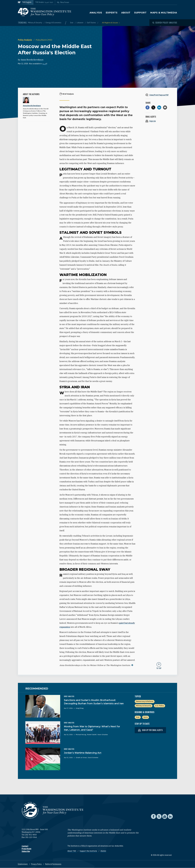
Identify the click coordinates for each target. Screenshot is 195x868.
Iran (72, 23)
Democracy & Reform (145, 701)
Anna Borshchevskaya (32, 60)
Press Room (26, 849)
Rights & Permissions (53, 864)
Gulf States (92, 23)
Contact (25, 846)
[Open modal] (165, 23)
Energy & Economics (53, 23)
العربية (45, 64)
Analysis (96, 13)
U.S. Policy (159, 706)
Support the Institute (88, 851)
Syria (146, 717)
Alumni (103, 851)
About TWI (72, 851)
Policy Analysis (25, 40)
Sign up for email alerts (150, 730)
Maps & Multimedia (164, 13)
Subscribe (26, 851)
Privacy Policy (37, 864)
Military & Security (35, 23)
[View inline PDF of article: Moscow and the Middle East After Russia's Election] (159, 95)
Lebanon (80, 23)
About (126, 13)
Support (140, 13)
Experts (112, 13)
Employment (23, 864)
